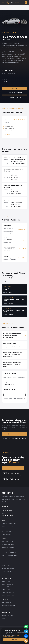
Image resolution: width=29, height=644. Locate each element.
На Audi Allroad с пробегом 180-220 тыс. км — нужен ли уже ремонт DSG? (13, 355)
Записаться (14, 88)
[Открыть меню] (3, 3)
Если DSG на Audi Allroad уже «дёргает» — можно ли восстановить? (12, 335)
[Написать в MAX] (26, 636)
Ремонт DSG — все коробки (9, 523)
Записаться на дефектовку (13, 468)
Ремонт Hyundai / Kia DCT (8, 595)
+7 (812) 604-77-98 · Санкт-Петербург (14, 439)
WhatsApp (14, 395)
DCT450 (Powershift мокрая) (9, 555)
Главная (4, 7)
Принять (14, 640)
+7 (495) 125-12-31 (7, 511)
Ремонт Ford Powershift (8, 592)
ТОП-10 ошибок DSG (7, 608)
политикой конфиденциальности (11, 636)
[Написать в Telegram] (26, 631)
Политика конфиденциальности (10, 621)
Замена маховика (6, 531)
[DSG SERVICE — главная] (15, 3)
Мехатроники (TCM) (7, 571)
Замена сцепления (6, 529)
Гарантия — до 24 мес (7, 616)
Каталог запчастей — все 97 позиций (11, 563)
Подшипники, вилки (7, 574)
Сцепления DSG (6, 566)
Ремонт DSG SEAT (6, 590)
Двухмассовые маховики (8, 568)
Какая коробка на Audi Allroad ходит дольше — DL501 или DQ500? (12, 364)
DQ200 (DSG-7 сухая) (7, 542)
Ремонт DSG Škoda (6, 587)
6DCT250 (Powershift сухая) (9, 553)
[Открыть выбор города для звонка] (26, 3)
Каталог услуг (13, 7)
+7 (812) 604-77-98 (7, 515)
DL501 (9, 44)
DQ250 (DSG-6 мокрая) (8, 545)
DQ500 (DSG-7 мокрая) (8, 547)
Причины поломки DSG (7, 603)
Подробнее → (22, 135)
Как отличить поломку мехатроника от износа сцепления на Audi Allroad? (12, 345)
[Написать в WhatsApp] (26, 627)
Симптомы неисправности (8, 605)
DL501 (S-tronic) (6, 550)
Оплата (3, 618)
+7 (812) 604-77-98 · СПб (14, 97)
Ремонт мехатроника (7, 526)
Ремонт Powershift (6, 534)
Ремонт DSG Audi (6, 581)
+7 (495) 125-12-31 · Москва (14, 93)
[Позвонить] (26, 641)
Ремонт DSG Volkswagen (8, 584)
